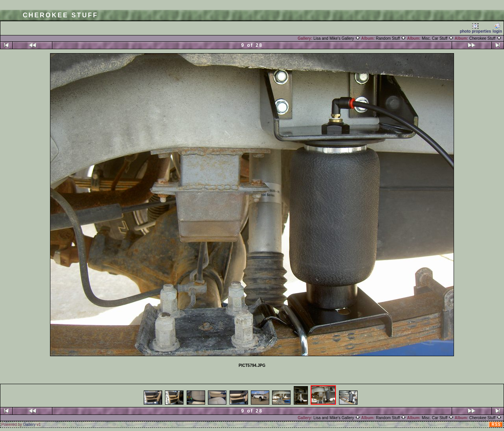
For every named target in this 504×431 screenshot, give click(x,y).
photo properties (475, 28)
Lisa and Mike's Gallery (337, 38)
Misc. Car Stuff (438, 38)
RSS (496, 425)
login (497, 28)
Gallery (30, 425)
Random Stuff (391, 38)
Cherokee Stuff (485, 38)
